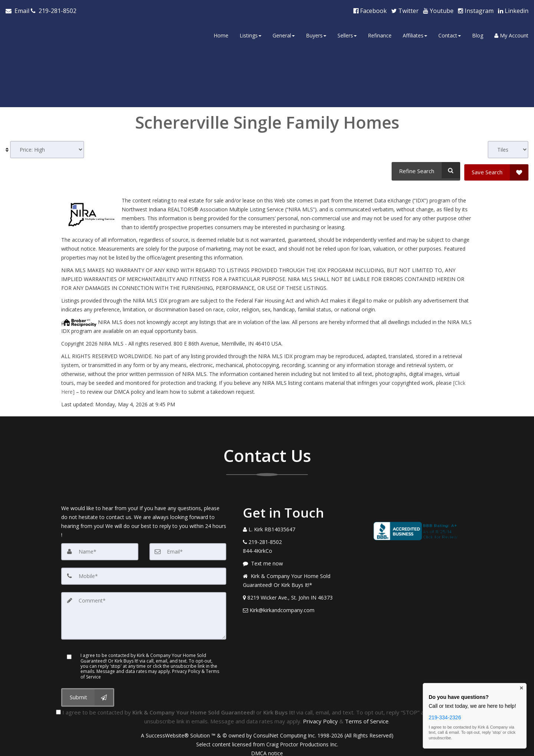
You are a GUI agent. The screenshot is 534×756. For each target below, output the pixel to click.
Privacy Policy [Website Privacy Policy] (320, 716)
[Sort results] (47, 147)
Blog (478, 34)
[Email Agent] (18, 10)
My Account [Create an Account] (511, 34)
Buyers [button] (316, 34)
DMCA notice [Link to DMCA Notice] (267, 748)
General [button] (284, 34)
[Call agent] (54, 10)
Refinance (380, 34)
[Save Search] (496, 168)
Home (221, 34)
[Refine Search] (425, 168)
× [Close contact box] (521, 688)
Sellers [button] (347, 34)
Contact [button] (450, 34)
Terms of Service (367, 716)
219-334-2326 (445, 717)
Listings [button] (250, 34)
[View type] (508, 147)
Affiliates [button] (415, 34)
